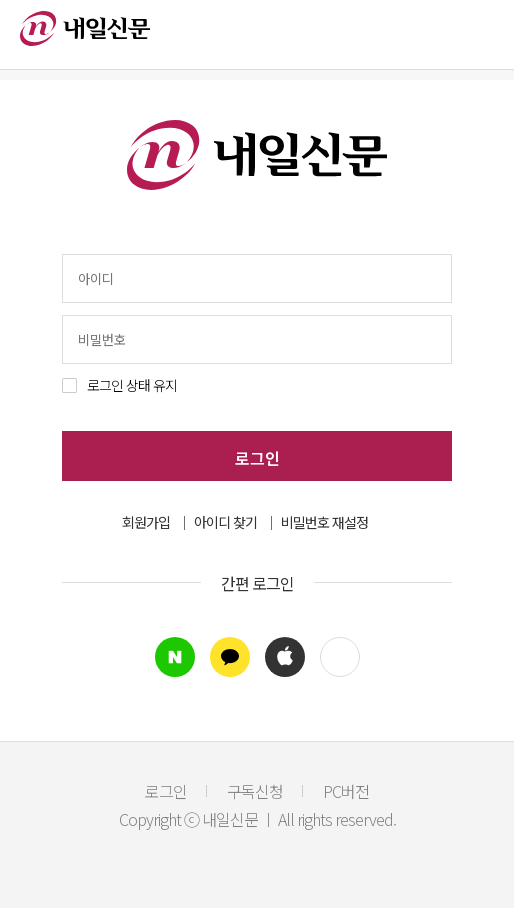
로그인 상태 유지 (132, 385)
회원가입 (146, 522)
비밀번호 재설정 (324, 522)
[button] (340, 657)
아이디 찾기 (225, 522)
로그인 (257, 458)
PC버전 (346, 791)
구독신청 (255, 791)
